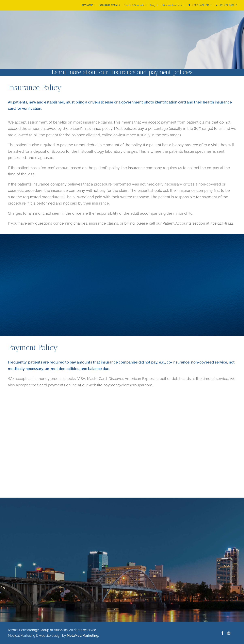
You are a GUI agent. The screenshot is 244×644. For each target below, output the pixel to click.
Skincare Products (173, 5)
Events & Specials (135, 5)
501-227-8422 (228, 5)
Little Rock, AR (202, 5)
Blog (154, 5)
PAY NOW (88, 5)
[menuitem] (89, 5)
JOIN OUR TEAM (109, 5)
